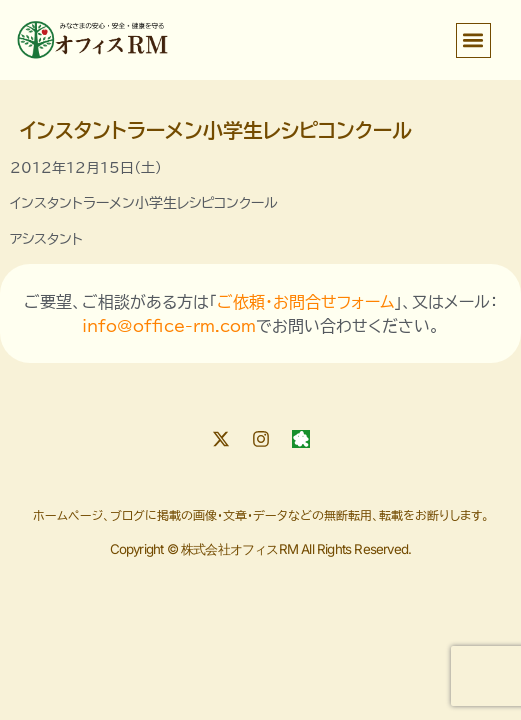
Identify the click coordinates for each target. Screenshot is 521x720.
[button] (473, 40)
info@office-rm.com (169, 326)
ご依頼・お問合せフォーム (305, 302)
